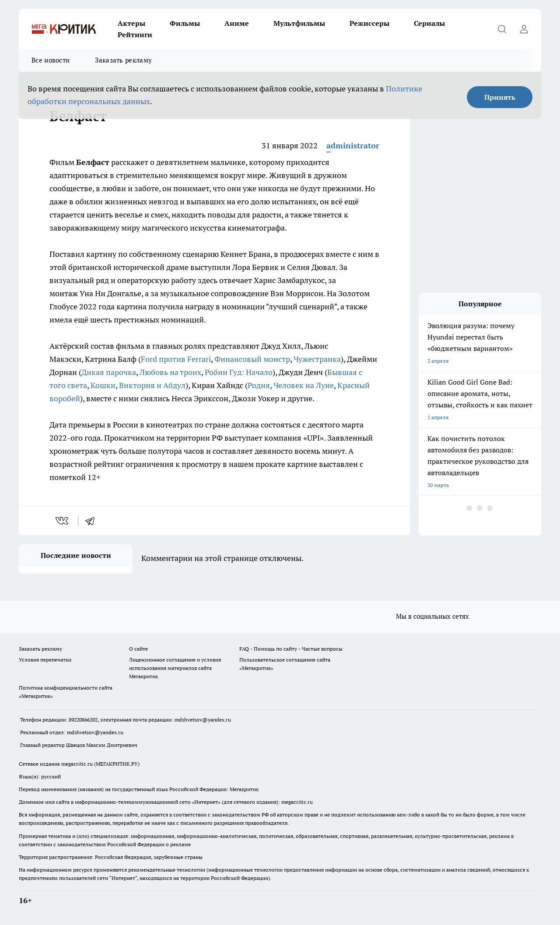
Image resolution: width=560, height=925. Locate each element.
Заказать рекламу (123, 60)
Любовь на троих (170, 372)
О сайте (138, 649)
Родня (259, 385)
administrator (353, 145)
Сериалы (429, 23)
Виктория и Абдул (152, 385)
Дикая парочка (109, 372)
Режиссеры (369, 23)
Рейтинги (135, 35)
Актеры (131, 23)
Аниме (237, 23)
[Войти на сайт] (524, 29)
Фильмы (185, 23)
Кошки (103, 385)
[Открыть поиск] (502, 29)
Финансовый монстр (252, 359)
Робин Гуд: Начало (239, 372)
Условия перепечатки (45, 660)
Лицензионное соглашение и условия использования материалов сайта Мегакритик (175, 668)
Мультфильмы (299, 23)
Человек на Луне (304, 385)
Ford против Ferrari (176, 359)
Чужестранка (317, 359)
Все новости (51, 60)
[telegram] (93, 521)
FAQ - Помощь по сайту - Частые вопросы (291, 649)
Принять (500, 97)
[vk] (63, 521)
